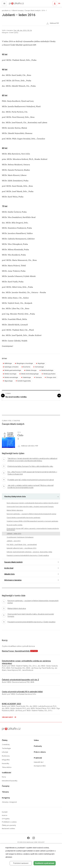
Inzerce (5, 815)
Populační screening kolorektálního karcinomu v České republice (28, 556)
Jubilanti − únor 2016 (14, 541)
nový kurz (34, 651)
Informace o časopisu (13, 580)
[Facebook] (28, 838)
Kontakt (5, 812)
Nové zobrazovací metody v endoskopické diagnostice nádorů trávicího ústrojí (32, 503)
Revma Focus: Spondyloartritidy (16, 651)
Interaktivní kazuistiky (10, 781)
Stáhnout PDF (52, 23)
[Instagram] (34, 838)
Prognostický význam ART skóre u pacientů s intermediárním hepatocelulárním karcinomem (33, 529)
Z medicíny (6, 745)
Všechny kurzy (9, 717)
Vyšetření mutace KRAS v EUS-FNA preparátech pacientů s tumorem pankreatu (32, 521)
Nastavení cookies (8, 829)
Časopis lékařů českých (33, 11)
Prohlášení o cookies (9, 822)
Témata (5, 792)
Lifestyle (5, 752)
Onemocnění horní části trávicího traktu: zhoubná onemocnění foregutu (30, 507)
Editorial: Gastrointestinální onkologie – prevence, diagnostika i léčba (29, 552)
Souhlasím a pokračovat (45, 863)
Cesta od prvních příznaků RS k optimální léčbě (22, 692)
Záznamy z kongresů (9, 802)
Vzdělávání (6, 773)
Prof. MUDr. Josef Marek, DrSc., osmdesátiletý (22, 545)
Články (5, 740)
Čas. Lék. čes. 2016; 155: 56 (23, 30)
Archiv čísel (9, 568)
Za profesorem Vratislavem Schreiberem (20, 537)
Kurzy (4, 777)
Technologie (6, 748)
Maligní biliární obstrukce (15, 510)
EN (59, 3)
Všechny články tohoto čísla (15, 497)
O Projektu (6, 819)
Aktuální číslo (9, 574)
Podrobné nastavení (21, 863)
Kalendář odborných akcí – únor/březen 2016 (22, 548)
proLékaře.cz (12, 4)
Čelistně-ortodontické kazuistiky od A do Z (20, 680)
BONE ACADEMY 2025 (11, 704)
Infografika (6, 760)
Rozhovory (6, 756)
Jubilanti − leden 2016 (14, 534)
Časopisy (6, 786)
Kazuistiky (6, 764)
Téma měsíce (7, 767)
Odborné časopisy (18, 11)
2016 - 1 (44, 11)
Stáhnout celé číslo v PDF (28, 446)
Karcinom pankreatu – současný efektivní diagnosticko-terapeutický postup (31, 514)
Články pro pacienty (9, 825)
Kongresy (6, 798)
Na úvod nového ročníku (16, 397)
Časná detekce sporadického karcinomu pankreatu (23, 518)
